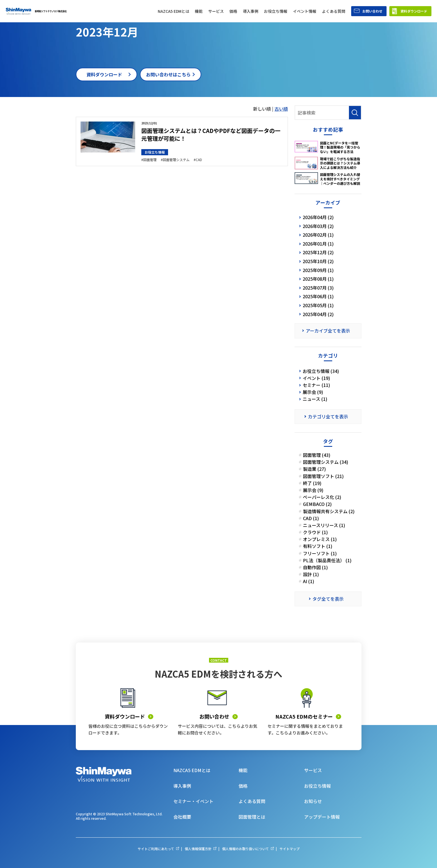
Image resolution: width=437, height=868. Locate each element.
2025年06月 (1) (318, 296)
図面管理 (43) (317, 455)
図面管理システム (176, 160)
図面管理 (150, 160)
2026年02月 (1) (318, 235)
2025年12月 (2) (318, 252)
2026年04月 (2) (318, 217)
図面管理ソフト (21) (323, 476)
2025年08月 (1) (318, 279)
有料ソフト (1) (318, 546)
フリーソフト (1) (320, 553)
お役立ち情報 (155, 152)
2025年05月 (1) (318, 305)
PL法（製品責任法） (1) (327, 560)
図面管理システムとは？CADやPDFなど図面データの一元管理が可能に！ (211, 134)
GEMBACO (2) (317, 504)
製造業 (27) (314, 469)
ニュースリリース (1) (324, 525)
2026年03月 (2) (318, 226)
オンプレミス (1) (320, 539)
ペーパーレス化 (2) (322, 497)
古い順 (281, 109)
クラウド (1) (315, 532)
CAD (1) (311, 518)
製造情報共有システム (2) (329, 511)
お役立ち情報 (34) (321, 371)
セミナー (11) (316, 385)
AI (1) (309, 581)
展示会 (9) (313, 392)
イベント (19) (316, 378)
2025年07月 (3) (318, 288)
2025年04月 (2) (318, 314)
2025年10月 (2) (318, 261)
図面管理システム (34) (326, 462)
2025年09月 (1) (318, 270)
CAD (199, 160)
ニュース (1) (315, 399)
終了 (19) (312, 483)
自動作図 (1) (315, 567)
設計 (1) (311, 574)
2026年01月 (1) (318, 244)
